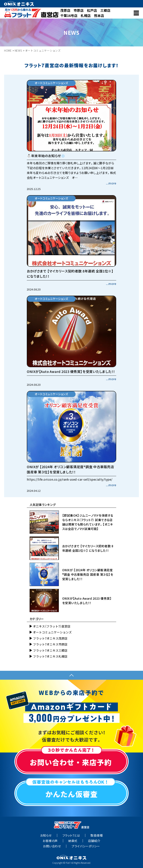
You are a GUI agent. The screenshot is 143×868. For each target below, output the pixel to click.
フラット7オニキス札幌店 (50, 656)
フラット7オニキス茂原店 (50, 638)
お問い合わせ (52, 846)
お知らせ (46, 835)
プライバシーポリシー (86, 846)
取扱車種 (97, 835)
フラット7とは (71, 835)
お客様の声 (50, 841)
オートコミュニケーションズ (52, 632)
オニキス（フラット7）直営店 (52, 626)
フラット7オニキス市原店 (50, 644)
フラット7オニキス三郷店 (50, 650)
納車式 (73, 841)
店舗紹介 (94, 841)
